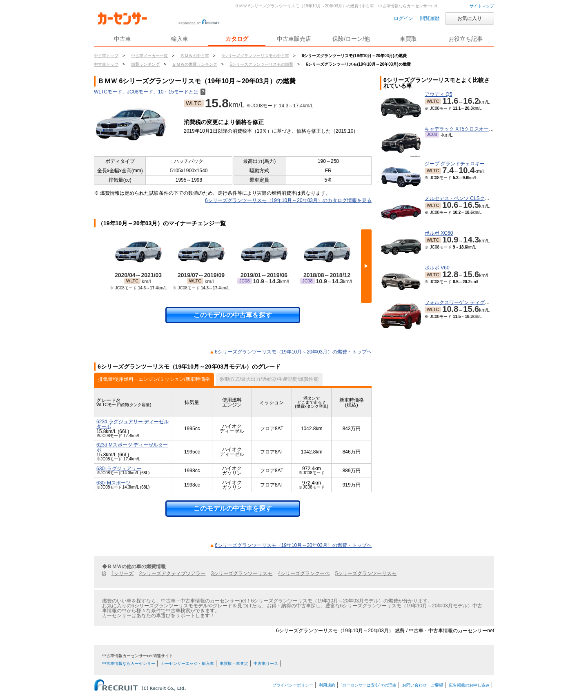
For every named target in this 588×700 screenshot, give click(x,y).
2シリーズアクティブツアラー (173, 573)
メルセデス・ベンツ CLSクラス (460, 198)
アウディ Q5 (438, 94)
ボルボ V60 (437, 268)
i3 (104, 573)
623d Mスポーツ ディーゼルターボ (132, 447)
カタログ (237, 39)
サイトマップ (482, 6)
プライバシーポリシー (293, 685)
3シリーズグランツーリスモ (242, 573)
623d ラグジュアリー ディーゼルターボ (133, 424)
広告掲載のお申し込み (469, 685)
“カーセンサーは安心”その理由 (369, 685)
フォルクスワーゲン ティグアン (460, 302)
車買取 (408, 39)
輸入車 (180, 39)
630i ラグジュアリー (119, 469)
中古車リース (266, 663)
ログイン (403, 18)
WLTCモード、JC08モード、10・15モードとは (150, 92)
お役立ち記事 (465, 39)
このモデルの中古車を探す (233, 315)
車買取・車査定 (234, 663)
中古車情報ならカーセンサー (129, 663)
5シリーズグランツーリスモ (366, 573)
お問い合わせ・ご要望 (423, 685)
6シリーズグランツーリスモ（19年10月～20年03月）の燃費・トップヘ (293, 352)
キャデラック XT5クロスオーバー (462, 129)
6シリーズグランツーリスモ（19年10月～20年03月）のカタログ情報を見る (288, 200)
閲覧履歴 (430, 18)
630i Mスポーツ (114, 483)
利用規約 (327, 685)
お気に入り (470, 18)
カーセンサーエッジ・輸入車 (187, 663)
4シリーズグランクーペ (304, 573)
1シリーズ (123, 573)
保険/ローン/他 (351, 39)
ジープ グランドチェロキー (455, 164)
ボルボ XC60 (439, 233)
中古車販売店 (294, 39)
